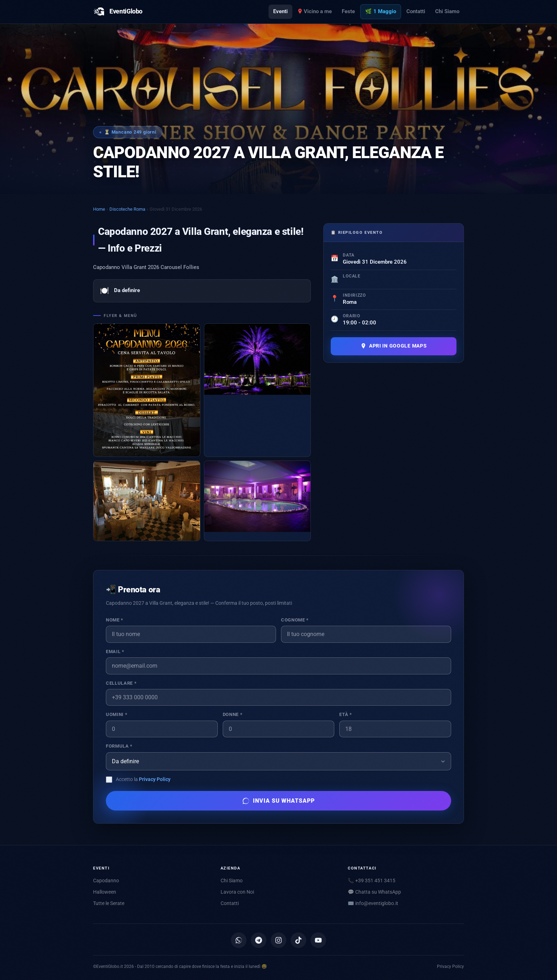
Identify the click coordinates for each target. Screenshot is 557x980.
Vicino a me (315, 11)
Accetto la (143, 779)
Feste (348, 11)
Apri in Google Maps (394, 346)
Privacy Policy (155, 779)
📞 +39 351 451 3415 (372, 881)
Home (99, 209)
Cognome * (295, 620)
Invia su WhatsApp (278, 801)
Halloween (105, 892)
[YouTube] (318, 940)
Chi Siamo (447, 11)
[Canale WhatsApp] (239, 940)
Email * (115, 651)
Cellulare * (121, 683)
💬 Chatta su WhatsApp (374, 892)
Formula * (119, 746)
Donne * (232, 714)
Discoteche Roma (127, 209)
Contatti (416, 11)
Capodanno (106, 881)
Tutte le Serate (109, 903)
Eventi (280, 11)
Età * (345, 714)
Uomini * (117, 714)
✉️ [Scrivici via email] (373, 903)
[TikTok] (298, 940)
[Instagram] (278, 940)
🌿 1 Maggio (381, 11)
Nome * (115, 620)
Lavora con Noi (237, 892)
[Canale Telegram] (259, 940)
